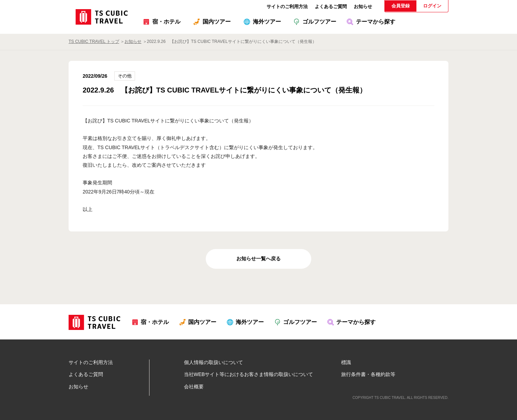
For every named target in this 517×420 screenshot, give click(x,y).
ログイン (432, 6)
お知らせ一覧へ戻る (258, 259)
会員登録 (401, 6)
